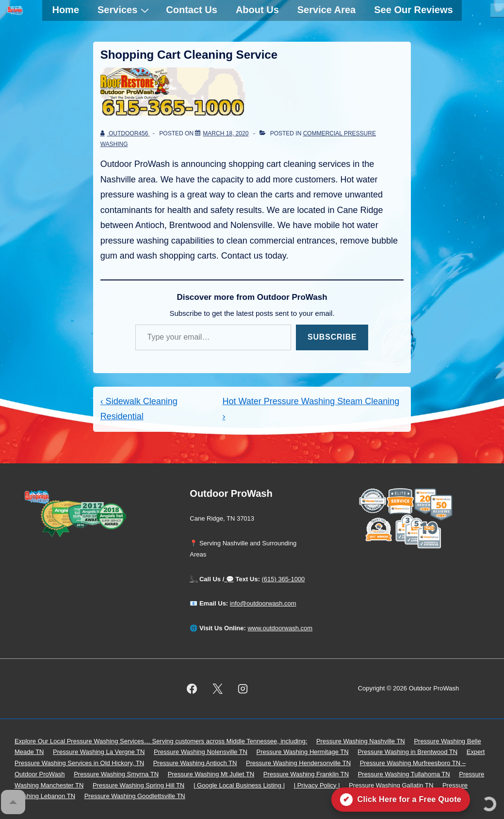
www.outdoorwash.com (280, 628)
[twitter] (217, 688)
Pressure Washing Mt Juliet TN (211, 774)
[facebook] (192, 688)
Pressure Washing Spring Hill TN (138, 785)
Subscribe (332, 337)
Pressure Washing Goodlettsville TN (135, 796)
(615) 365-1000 (283, 579)
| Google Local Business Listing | (239, 785)
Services (124, 10)
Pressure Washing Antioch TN (195, 763)
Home (65, 10)
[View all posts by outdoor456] (125, 133)
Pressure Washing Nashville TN (361, 741)
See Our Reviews (413, 10)
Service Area (326, 10)
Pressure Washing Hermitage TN (303, 752)
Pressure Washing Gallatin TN (391, 785)
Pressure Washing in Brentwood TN (407, 752)
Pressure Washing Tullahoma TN (404, 774)
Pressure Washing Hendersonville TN (298, 763)
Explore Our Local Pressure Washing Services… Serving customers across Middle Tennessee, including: (161, 741)
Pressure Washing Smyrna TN (116, 774)
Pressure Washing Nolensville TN (201, 752)
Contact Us (192, 10)
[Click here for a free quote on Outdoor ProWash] (401, 800)
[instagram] (243, 688)
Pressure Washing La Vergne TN (99, 752)
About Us (257, 10)
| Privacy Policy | (317, 785)
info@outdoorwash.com (263, 603)
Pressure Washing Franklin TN (306, 774)
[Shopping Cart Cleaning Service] (226, 133)
